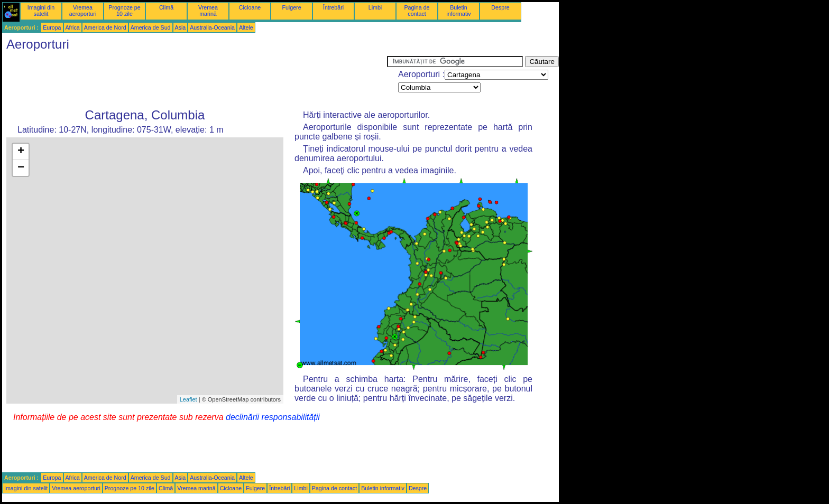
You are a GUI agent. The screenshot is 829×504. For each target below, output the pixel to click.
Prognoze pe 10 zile (124, 11)
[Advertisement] (195, 80)
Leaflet (188, 399)
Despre (500, 7)
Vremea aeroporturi (83, 11)
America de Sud (151, 27)
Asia (181, 27)
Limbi (375, 7)
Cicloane (250, 7)
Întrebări (333, 7)
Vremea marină (208, 11)
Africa (73, 27)
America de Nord (105, 27)
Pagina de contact (417, 11)
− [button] (21, 168)
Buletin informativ (458, 11)
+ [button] (21, 152)
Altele (246, 27)
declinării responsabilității (273, 417)
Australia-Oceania (212, 27)
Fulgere (291, 7)
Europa (52, 27)
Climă (166, 7)
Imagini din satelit (41, 11)
